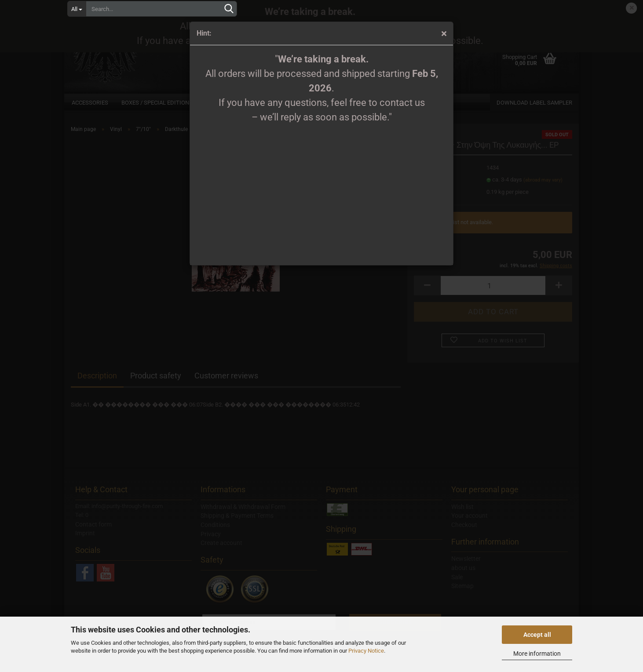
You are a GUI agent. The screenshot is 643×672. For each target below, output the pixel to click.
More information (537, 654)
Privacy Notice (366, 651)
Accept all (537, 635)
